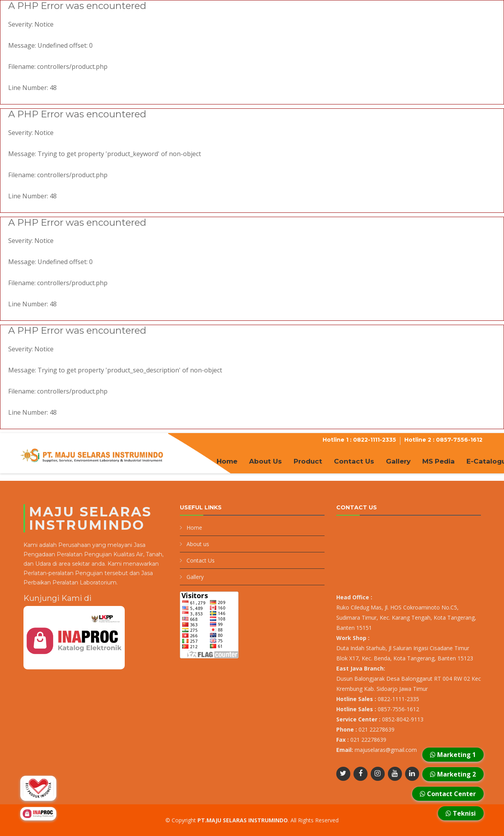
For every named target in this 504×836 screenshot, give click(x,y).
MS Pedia (439, 461)
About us (198, 544)
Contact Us (354, 461)
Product (308, 461)
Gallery (398, 461)
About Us (265, 461)
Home (227, 461)
